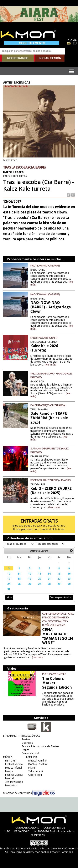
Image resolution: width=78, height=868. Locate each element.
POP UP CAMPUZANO (54, 674)
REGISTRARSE (18, 58)
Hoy (9, 597)
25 (19, 584)
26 (30, 584)
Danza (26, 750)
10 (9, 574)
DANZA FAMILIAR (38, 764)
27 (40, 584)
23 (69, 579)
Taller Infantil (36, 771)
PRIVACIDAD (22, 831)
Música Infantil (14, 768)
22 (59, 579)
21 (49, 579)
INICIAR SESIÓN (50, 58)
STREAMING (10, 736)
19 (30, 579)
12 (30, 574)
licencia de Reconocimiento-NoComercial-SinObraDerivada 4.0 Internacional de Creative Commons (42, 850)
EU (75, 43)
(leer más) (50, 365)
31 (9, 589)
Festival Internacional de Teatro (40, 746)
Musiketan (11, 785)
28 (49, 584)
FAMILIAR (32, 757)
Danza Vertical (30, 753)
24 (9, 584)
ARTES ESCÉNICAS (30, 736)
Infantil (32, 768)
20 (40, 579)
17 (9, 579)
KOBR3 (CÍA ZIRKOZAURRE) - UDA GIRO (51, 480)
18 (19, 579)
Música (9, 771)
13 (40, 574)
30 (69, 584)
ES (69, 43)
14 (49, 574)
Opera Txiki (35, 775)
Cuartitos (27, 743)
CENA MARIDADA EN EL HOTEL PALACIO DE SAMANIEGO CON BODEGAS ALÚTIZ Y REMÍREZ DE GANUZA (58, 619)
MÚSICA (8, 757)
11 (19, 574)
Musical (10, 778)
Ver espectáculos (61, 597)
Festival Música (14, 764)
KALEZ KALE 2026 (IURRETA (44, 338)
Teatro (26, 739)
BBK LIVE (10, 761)
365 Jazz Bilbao (14, 782)
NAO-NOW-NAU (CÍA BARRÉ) (45, 265)
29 (59, 584)
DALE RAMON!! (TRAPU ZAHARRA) (48, 405)
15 (59, 574)
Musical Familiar (38, 761)
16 (69, 574)
